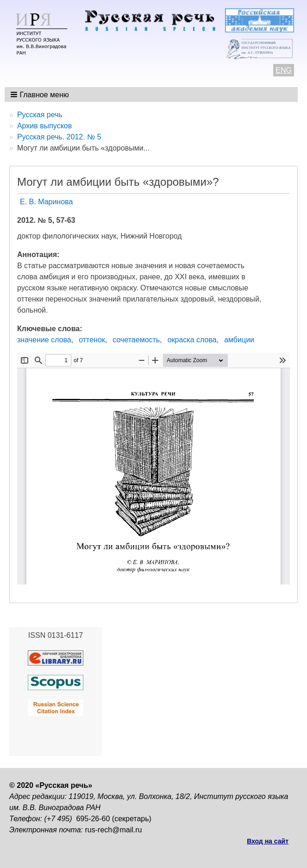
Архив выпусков (44, 126)
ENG (284, 70)
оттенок (92, 340)
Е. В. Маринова (46, 202)
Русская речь (40, 115)
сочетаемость (136, 340)
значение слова (44, 340)
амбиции (239, 340)
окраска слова (192, 340)
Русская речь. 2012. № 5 (59, 137)
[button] (41, 94)
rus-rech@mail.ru (114, 830)
